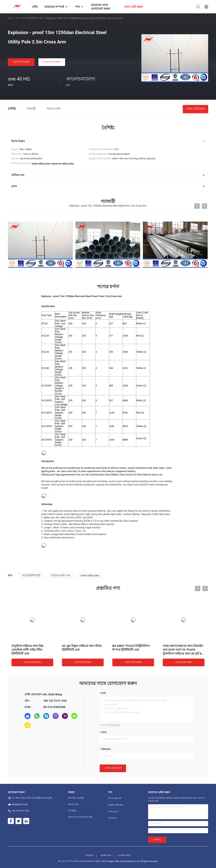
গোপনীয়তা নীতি (124, 855)
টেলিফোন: (106, 749)
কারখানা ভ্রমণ (73, 804)
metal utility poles (90, 575)
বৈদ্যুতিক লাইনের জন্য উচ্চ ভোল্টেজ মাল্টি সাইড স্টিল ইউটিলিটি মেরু (27, 650)
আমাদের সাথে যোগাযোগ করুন (80, 817)
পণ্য (17, 18)
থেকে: (104, 732)
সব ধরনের (112, 818)
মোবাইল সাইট (106, 855)
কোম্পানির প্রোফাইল (76, 798)
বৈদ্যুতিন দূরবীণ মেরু (61, 575)
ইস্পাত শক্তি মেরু (115, 798)
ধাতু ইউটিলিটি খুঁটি (31, 575)
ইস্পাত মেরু (113, 812)
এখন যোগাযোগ (113, 768)
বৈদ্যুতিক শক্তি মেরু (116, 805)
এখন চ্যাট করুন (21, 62)
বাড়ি (10, 18)
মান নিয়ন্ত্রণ (72, 811)
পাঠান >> (157, 840)
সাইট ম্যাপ (90, 855)
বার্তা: (104, 693)
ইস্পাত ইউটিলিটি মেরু (32, 18)
